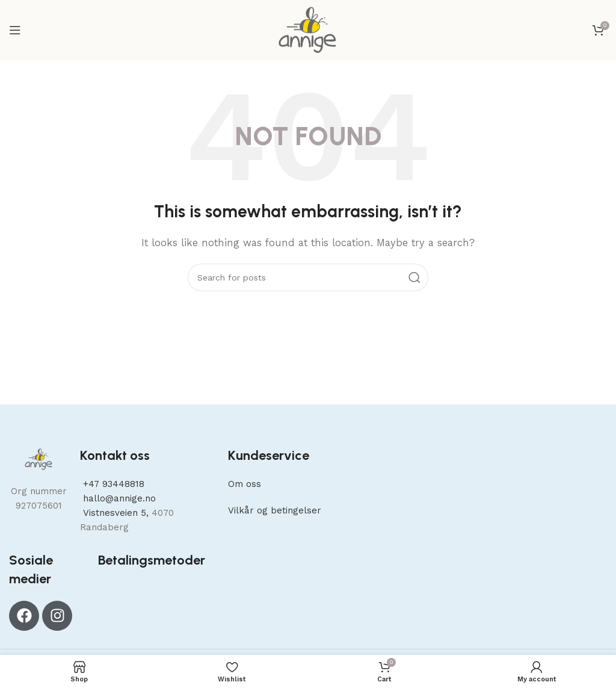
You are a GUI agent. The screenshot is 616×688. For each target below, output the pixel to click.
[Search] (308, 277)
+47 (112, 484)
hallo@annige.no (118, 498)
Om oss (245, 484)
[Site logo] (308, 29)
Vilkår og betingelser (275, 510)
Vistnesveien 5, (116, 513)
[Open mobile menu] (15, 30)
